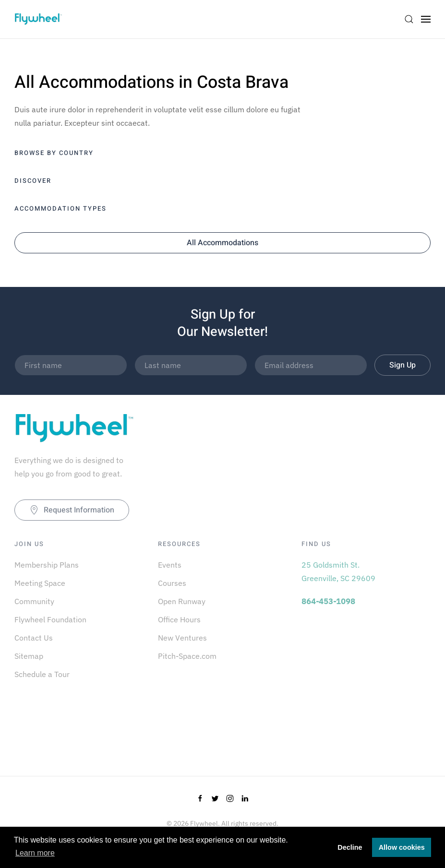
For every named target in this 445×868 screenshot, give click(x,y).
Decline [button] (350, 847)
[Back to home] (38, 19)
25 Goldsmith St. (331, 565)
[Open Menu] (426, 19)
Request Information (72, 510)
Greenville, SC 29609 (338, 578)
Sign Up (403, 365)
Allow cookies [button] (402, 847)
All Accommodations (222, 243)
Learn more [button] (35, 853)
